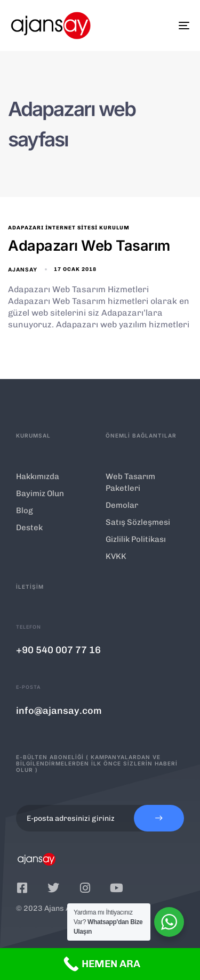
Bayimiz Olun (40, 493)
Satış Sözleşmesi (138, 522)
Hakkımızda (38, 476)
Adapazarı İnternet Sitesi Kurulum (69, 228)
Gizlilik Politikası (136, 539)
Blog (25, 510)
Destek (29, 528)
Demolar (122, 505)
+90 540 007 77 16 (58, 650)
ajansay (23, 269)
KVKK (116, 556)
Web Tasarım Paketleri (130, 482)
